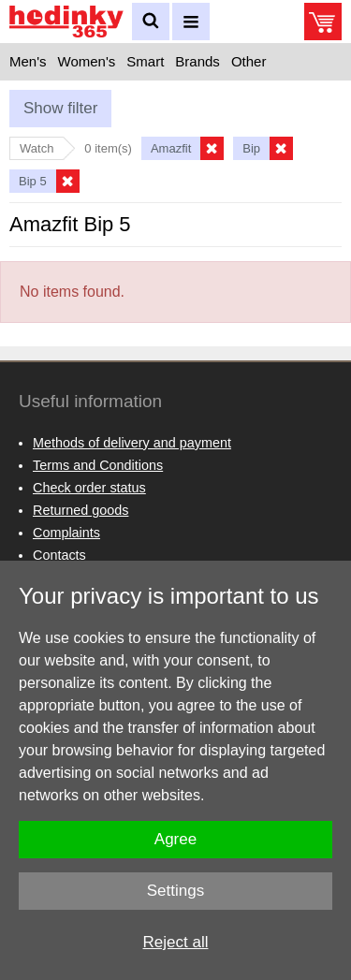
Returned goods (80, 510)
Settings (175, 891)
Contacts (59, 555)
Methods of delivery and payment (132, 443)
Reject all (176, 942)
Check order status (89, 488)
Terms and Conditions (98, 465)
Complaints (66, 533)
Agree (175, 839)
